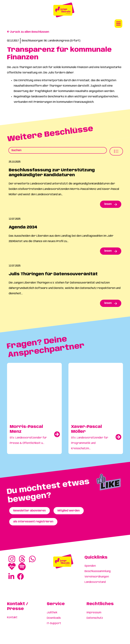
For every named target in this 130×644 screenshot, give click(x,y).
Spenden (90, 566)
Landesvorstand (95, 582)
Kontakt (12, 617)
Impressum (94, 613)
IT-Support (54, 623)
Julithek (52, 613)
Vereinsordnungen (97, 577)
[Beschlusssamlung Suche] (58, 150)
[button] (118, 24)
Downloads (54, 618)
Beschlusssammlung (98, 571)
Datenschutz (95, 618)
